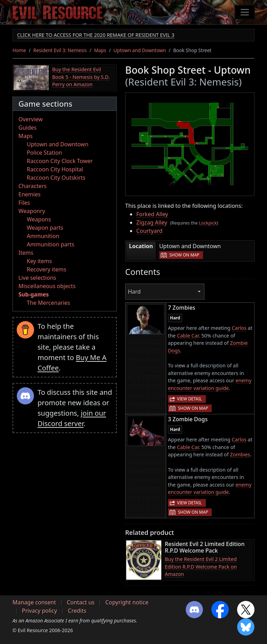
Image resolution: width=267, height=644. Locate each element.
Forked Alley (152, 214)
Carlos (239, 328)
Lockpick (208, 223)
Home (19, 50)
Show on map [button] (184, 255)
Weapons (39, 219)
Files (24, 203)
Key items (39, 261)
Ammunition (43, 236)
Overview (31, 119)
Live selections (37, 278)
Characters (33, 186)
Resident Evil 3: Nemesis (60, 50)
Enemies (30, 194)
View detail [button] (189, 399)
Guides (27, 128)
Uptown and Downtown (140, 50)
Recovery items (47, 269)
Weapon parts (45, 228)
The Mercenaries (48, 303)
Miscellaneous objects (47, 286)
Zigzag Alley (152, 222)
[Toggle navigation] (245, 12)
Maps (100, 50)
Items (26, 253)
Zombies (240, 454)
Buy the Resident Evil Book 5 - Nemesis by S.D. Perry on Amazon (81, 77)
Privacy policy (39, 611)
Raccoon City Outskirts (56, 178)
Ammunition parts (51, 244)
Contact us (81, 602)
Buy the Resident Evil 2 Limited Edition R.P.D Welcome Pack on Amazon (201, 566)
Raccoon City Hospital (55, 169)
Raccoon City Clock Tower (60, 161)
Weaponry (32, 211)
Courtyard (149, 231)
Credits (77, 611)
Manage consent (34, 602)
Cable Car (188, 336)
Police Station (44, 153)
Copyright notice (127, 602)
